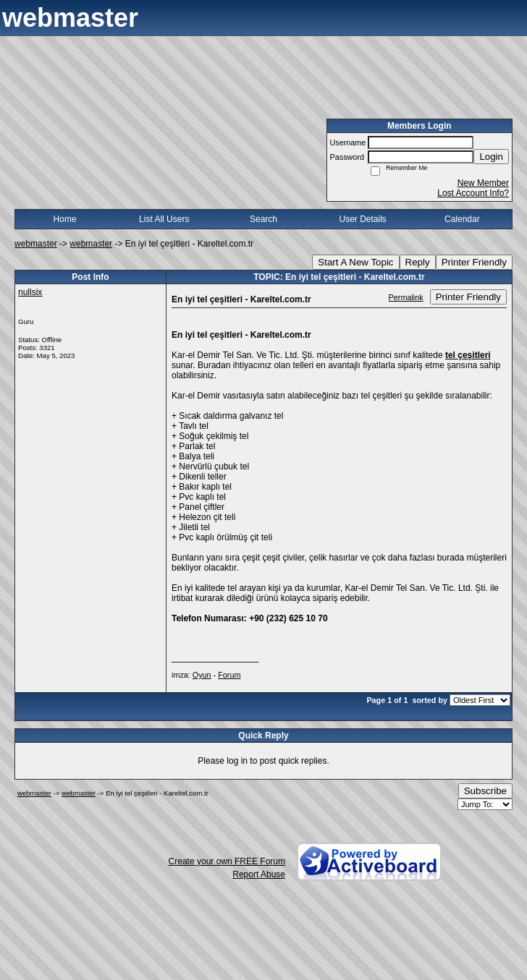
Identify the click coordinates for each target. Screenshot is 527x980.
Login (491, 157)
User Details (362, 219)
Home (65, 219)
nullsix (30, 292)
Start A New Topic (355, 262)
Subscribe (485, 791)
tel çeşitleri (468, 355)
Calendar (462, 219)
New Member (483, 183)
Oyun (202, 675)
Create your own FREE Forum (227, 861)
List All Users (164, 219)
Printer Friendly (474, 262)
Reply (418, 262)
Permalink (406, 297)
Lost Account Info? (473, 193)
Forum (229, 675)
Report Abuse (259, 874)
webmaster (36, 244)
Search (263, 219)
